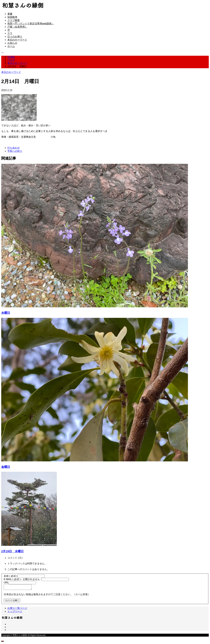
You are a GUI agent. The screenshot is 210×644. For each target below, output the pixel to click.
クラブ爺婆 (14, 20)
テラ (10, 33)
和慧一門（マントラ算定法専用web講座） (31, 24)
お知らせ (12, 43)
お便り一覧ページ (17, 609)
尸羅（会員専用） (17, 27)
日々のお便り (15, 37)
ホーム (11, 46)
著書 (10, 14)
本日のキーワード (17, 40)
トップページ (15, 612)
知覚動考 (12, 17)
